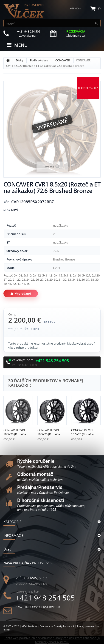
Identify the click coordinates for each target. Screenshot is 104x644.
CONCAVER (63, 60)
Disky (19, 60)
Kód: (7, 202)
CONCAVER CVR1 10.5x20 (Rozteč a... (16, 432)
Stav (7, 210)
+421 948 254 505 (52, 361)
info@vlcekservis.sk (43, 607)
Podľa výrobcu (39, 60)
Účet (7, 549)
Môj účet (76, 8)
